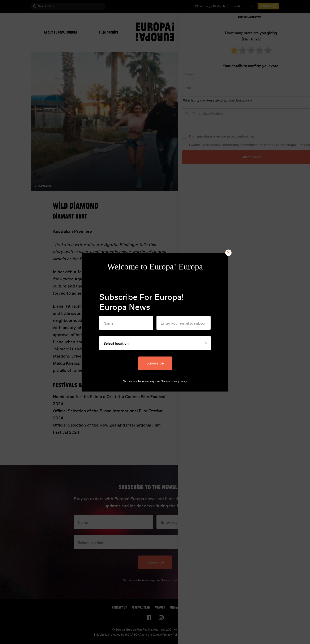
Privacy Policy (179, 381)
